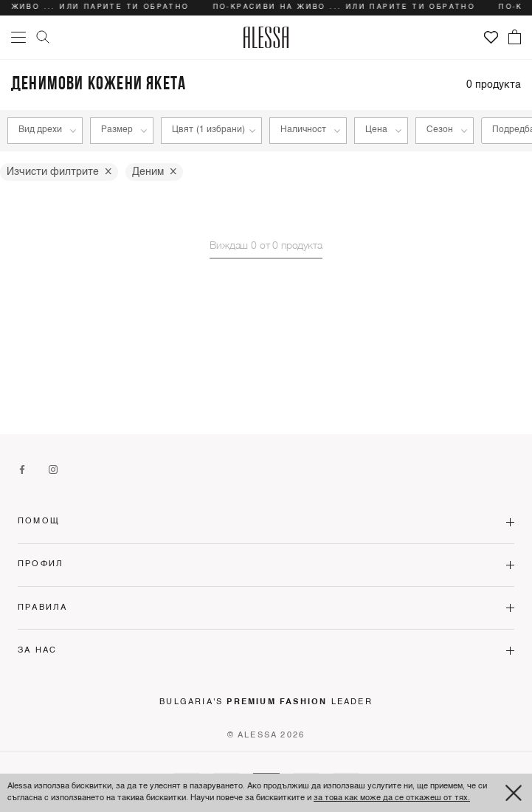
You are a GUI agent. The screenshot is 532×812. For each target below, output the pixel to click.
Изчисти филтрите (59, 172)
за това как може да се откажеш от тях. (392, 798)
